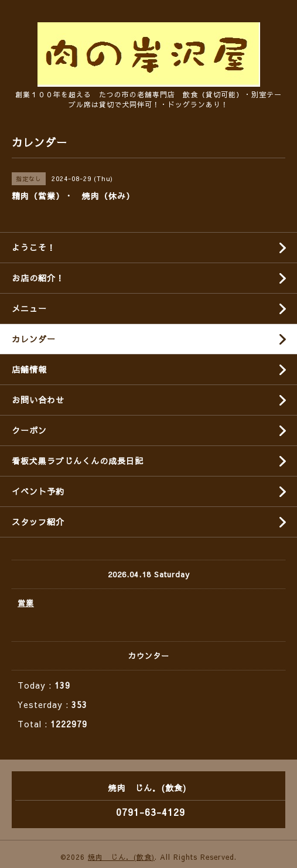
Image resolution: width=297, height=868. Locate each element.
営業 (26, 603)
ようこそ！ (34, 247)
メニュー (29, 308)
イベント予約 (38, 491)
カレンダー (34, 339)
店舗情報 (29, 369)
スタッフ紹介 (38, 522)
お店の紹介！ (38, 278)
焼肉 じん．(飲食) (121, 857)
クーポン (29, 430)
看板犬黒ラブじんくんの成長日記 (78, 461)
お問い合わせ (38, 400)
